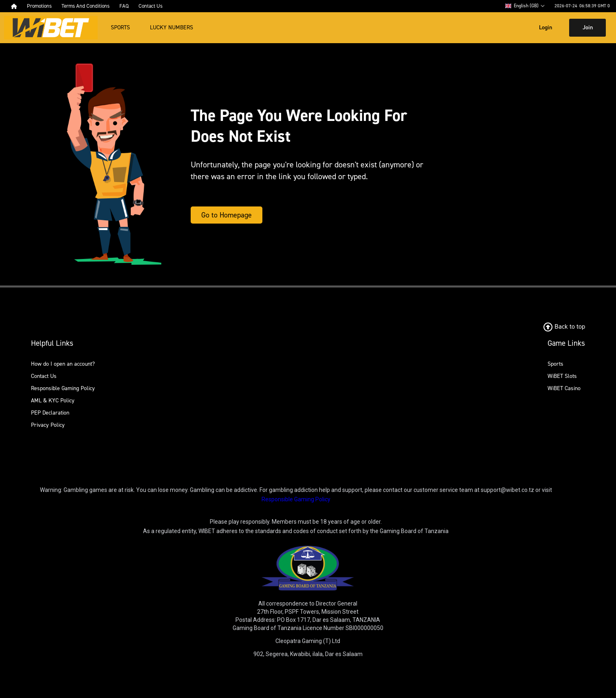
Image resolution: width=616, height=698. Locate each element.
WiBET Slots (562, 376)
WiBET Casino (564, 388)
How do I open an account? (63, 364)
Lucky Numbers (172, 27)
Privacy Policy (48, 425)
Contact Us (44, 376)
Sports (120, 27)
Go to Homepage (227, 215)
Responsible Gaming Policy (63, 388)
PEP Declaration (50, 413)
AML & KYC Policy (53, 401)
